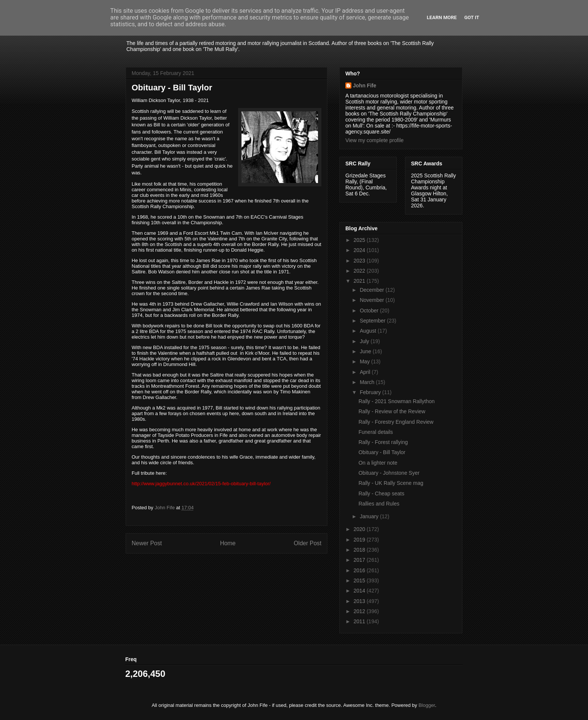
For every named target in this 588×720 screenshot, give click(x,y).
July (365, 341)
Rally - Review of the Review (392, 411)
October (370, 310)
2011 (360, 621)
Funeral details (376, 432)
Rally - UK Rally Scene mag (391, 483)
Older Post (307, 543)
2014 (360, 591)
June (366, 351)
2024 (360, 250)
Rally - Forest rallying (383, 442)
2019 (360, 540)
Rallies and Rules (379, 504)
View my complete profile (374, 140)
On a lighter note (378, 463)
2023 (360, 261)
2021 (360, 281)
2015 (360, 580)
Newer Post (147, 543)
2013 (360, 601)
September (373, 321)
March (368, 382)
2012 (360, 611)
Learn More (442, 17)
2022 (360, 271)
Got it (472, 17)
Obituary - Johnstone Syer (389, 473)
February (371, 392)
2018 (360, 550)
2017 (360, 560)
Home (228, 543)
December (372, 290)
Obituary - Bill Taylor (382, 452)
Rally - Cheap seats (381, 493)
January (370, 516)
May (365, 361)
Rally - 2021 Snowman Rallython (397, 401)
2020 (360, 529)
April (366, 372)
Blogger (427, 705)
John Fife (364, 85)
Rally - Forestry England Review (396, 422)
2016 (360, 570)
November (372, 300)
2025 (360, 240)
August (368, 331)
